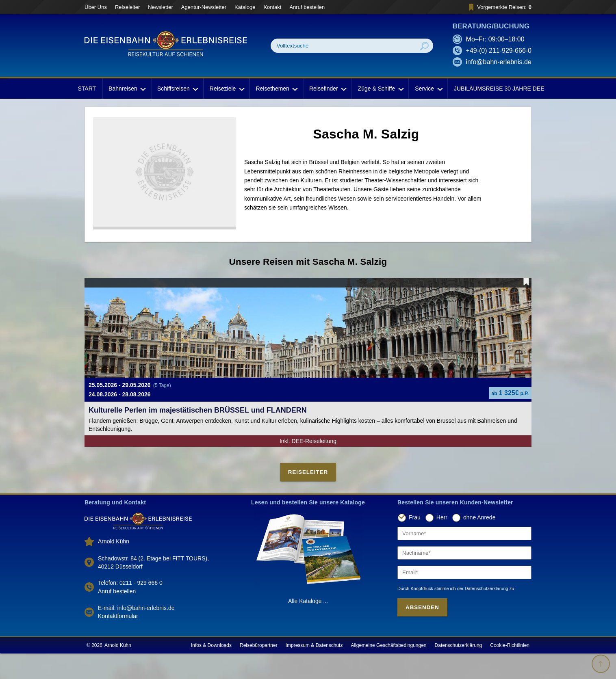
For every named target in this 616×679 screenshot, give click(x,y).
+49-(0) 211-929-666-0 (499, 51)
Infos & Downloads (211, 671)
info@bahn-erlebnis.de (499, 62)
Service (428, 89)
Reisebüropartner (259, 671)
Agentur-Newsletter (204, 7)
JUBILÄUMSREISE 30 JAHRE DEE (499, 89)
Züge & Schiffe (380, 89)
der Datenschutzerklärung (483, 614)
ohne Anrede (479, 543)
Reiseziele (227, 89)
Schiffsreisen (177, 89)
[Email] (464, 598)
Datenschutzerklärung (459, 671)
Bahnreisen (127, 89)
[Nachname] (464, 578)
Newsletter (160, 7)
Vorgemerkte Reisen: (499, 7)
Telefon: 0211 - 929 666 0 (130, 608)
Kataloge (245, 7)
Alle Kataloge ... (308, 626)
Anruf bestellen (307, 7)
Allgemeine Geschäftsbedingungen (388, 671)
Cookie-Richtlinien (510, 671)
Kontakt (272, 7)
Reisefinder (327, 89)
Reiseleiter (127, 7)
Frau (415, 543)
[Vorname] (464, 559)
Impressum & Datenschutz (314, 671)
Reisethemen (276, 89)
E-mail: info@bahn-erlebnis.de (136, 634)
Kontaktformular (118, 642)
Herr (442, 543)
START (87, 89)
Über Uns (96, 7)
